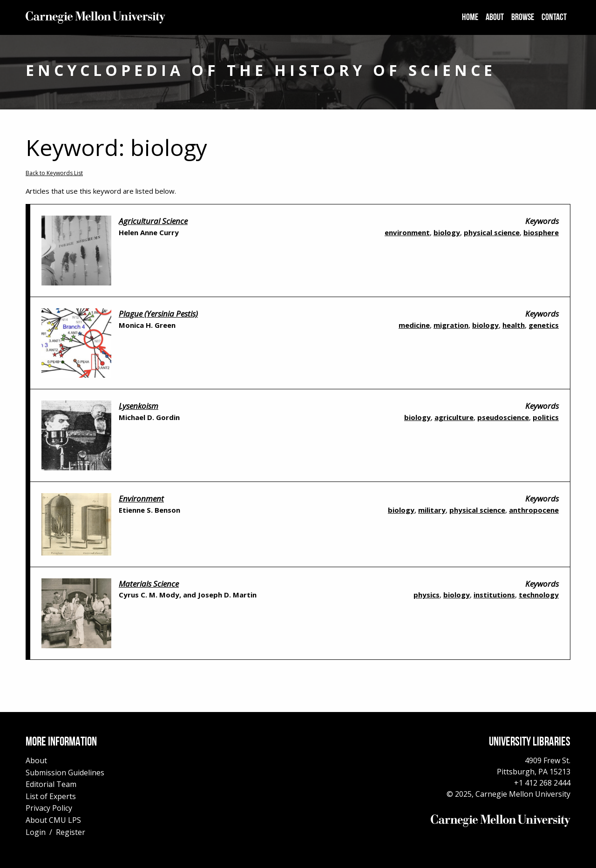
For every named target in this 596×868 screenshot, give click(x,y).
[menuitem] (470, 18)
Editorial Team (51, 784)
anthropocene (534, 510)
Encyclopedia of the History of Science (261, 70)
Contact (554, 18)
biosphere (541, 232)
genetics (544, 325)
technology (539, 595)
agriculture (454, 417)
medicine (414, 325)
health (514, 325)
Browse (523, 18)
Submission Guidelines (65, 773)
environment (407, 232)
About (495, 18)
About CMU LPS (53, 820)
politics (546, 417)
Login (36, 832)
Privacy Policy (49, 808)
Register (71, 832)
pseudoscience (503, 417)
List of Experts (51, 796)
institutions (494, 595)
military (432, 510)
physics (427, 595)
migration (451, 325)
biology (447, 232)
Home (470, 18)
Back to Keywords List (54, 173)
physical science (492, 232)
